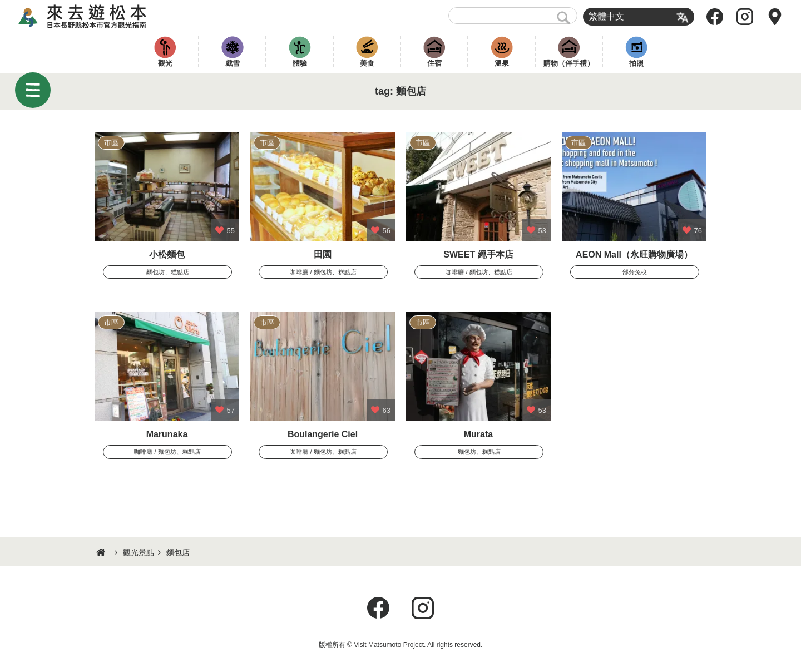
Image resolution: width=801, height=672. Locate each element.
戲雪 (233, 63)
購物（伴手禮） (569, 63)
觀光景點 (139, 552)
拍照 (636, 63)
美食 (367, 63)
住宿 (434, 63)
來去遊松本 (92, 17)
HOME (102, 552)
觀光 (165, 63)
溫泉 (502, 63)
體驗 (300, 63)
